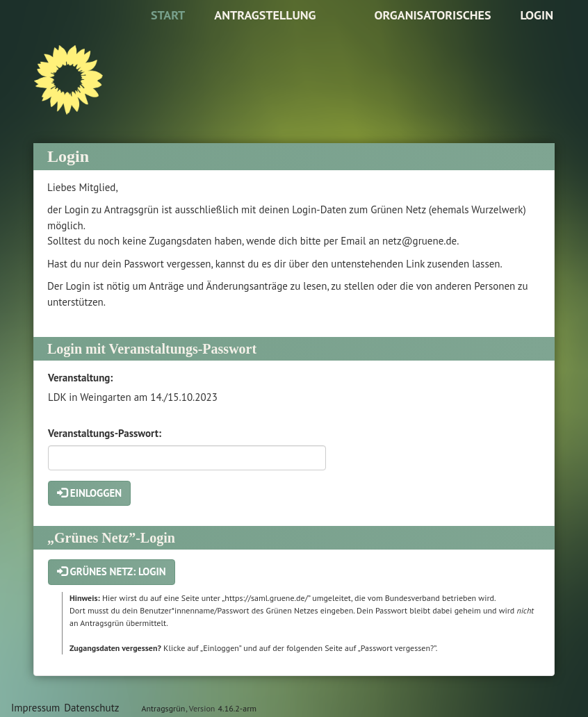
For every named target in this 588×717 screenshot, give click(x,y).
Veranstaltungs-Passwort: (105, 433)
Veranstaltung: (80, 378)
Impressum (35, 708)
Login (537, 15)
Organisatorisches (432, 15)
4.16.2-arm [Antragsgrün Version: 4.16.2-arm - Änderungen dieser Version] (237, 708)
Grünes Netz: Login (112, 571)
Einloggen (89, 493)
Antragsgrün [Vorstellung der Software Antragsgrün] (163, 708)
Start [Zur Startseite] (168, 15)
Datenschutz (91, 708)
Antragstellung (265, 15)
